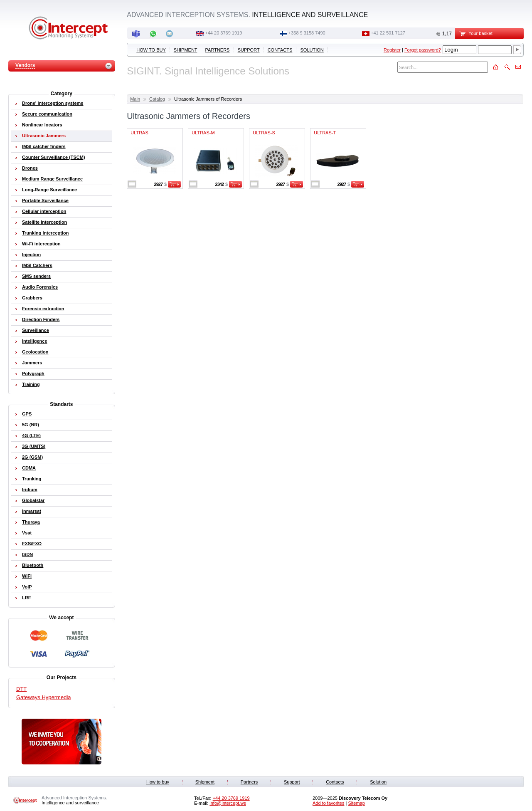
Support (249, 50)
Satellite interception (44, 222)
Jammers (32, 363)
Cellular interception (44, 211)
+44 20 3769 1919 (223, 33)
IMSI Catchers (37, 265)
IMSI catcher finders (44, 146)
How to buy (151, 50)
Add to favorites (328, 803)
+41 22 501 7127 (388, 33)
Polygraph (33, 373)
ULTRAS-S (264, 133)
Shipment (186, 50)
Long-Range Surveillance (49, 190)
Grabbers (32, 298)
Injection (31, 255)
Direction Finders (41, 319)
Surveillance (36, 330)
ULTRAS (139, 133)
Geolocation (35, 352)
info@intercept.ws (228, 803)
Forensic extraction (43, 309)
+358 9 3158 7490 (307, 33)
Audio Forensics (40, 287)
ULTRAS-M (203, 133)
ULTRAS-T (325, 133)
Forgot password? (423, 50)
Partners (218, 50)
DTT (21, 689)
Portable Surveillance (45, 200)
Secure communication (47, 114)
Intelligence (35, 341)
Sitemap (356, 803)
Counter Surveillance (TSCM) (54, 157)
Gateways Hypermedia (44, 697)
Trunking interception (45, 233)
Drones (30, 168)
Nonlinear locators (42, 125)
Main (135, 99)
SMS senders (36, 276)
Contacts (280, 50)
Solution (312, 50)
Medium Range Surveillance (52, 179)
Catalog (157, 99)
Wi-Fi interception (41, 244)
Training (31, 384)
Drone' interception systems (53, 103)
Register (392, 50)
